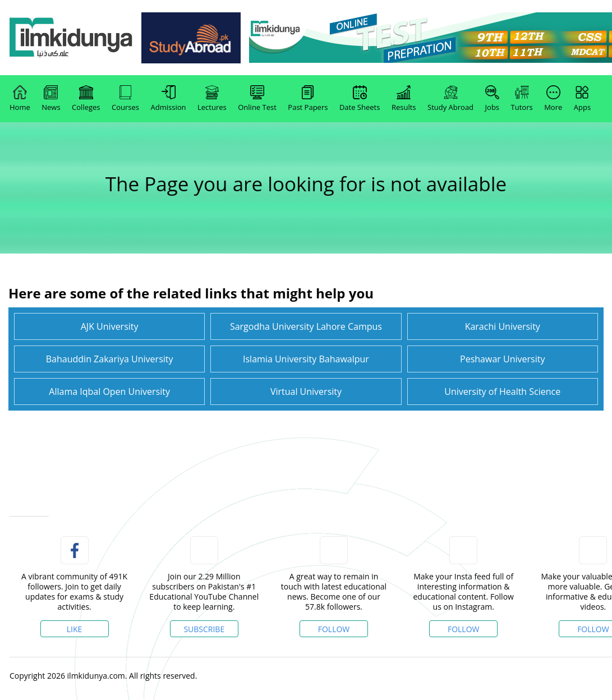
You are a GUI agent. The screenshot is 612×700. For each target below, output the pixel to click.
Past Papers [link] (308, 99)
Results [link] (404, 99)
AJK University (110, 326)
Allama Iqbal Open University (109, 392)
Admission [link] (169, 99)
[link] (71, 38)
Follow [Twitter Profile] (334, 629)
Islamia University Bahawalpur (306, 359)
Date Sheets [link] (360, 99)
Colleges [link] (86, 99)
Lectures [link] (212, 99)
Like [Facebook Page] (75, 629)
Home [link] (20, 99)
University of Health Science (502, 392)
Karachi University (503, 326)
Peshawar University (502, 359)
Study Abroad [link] (450, 99)
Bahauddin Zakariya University (110, 359)
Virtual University (306, 392)
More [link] (553, 99)
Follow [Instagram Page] (464, 629)
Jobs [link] (492, 99)
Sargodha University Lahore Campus (306, 326)
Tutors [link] (522, 99)
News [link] (51, 99)
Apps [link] (582, 99)
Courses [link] (125, 99)
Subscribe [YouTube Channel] (204, 629)
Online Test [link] (257, 99)
